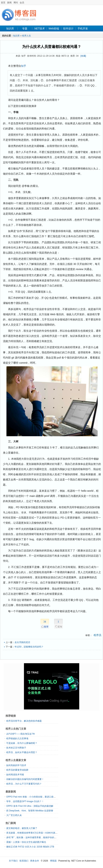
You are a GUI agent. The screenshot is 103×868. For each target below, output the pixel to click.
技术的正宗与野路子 (16, 748)
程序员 (97, 635)
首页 (3, 3)
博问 (16, 3)
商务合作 (35, 861)
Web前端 (54, 28)
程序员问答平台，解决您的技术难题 (24, 721)
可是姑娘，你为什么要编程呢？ (22, 743)
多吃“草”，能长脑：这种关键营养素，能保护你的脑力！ (34, 837)
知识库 (10, 28)
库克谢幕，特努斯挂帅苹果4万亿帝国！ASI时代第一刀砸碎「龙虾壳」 (41, 833)
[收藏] (83, 56)
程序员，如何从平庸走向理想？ (22, 752)
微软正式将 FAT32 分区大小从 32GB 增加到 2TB (30, 847)
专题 (25, 28)
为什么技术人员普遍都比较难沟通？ (52, 47)
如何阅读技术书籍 (15, 775)
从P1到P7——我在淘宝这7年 (21, 734)
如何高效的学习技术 (16, 765)
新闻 (9, 3)
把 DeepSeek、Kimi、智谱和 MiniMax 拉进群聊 (30, 811)
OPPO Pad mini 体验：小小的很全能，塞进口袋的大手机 (34, 797)
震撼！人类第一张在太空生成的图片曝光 (26, 842)
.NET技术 (39, 28)
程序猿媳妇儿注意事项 (17, 739)
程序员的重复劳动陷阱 (17, 770)
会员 (22, 3)
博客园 (53, 861)
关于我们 (13, 861)
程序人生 (27, 36)
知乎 (24, 66)
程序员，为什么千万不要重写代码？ (24, 784)
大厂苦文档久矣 (14, 815)
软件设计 (68, 28)
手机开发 (83, 28)
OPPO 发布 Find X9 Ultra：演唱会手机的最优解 (30, 806)
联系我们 (24, 861)
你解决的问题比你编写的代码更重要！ (25, 779)
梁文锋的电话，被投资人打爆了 (22, 828)
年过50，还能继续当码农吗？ (29, 647)
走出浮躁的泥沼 (22, 642)
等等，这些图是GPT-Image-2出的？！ (25, 801)
